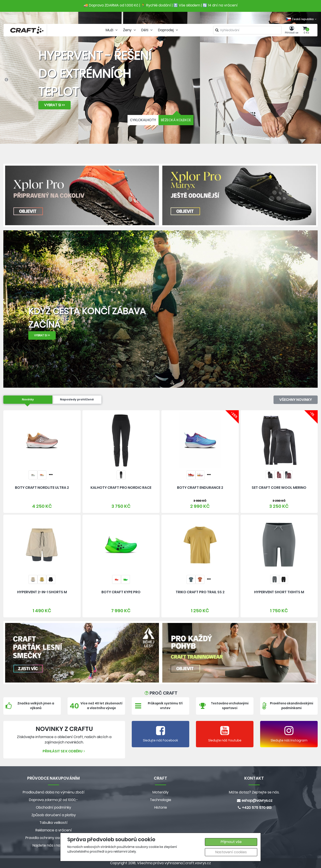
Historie (161, 807)
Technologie (160, 800)
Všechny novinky (296, 400)
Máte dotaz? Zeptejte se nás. (254, 792)
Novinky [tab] (28, 399)
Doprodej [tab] (169, 30)
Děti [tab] (147, 30)
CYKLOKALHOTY (143, 120)
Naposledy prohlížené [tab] (77, 399)
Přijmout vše (231, 842)
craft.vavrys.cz (198, 863)
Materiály (160, 792)
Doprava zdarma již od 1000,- (53, 800)
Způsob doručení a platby (54, 815)
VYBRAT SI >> (55, 105)
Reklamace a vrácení (54, 830)
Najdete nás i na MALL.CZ (53, 845)
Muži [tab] (112, 30)
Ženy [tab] (130, 30)
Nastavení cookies (231, 852)
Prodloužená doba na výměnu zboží (54, 792)
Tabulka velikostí (53, 823)
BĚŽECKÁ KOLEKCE (176, 120)
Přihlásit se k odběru (64, 751)
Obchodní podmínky (53, 807)
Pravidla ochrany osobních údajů (54, 838)
